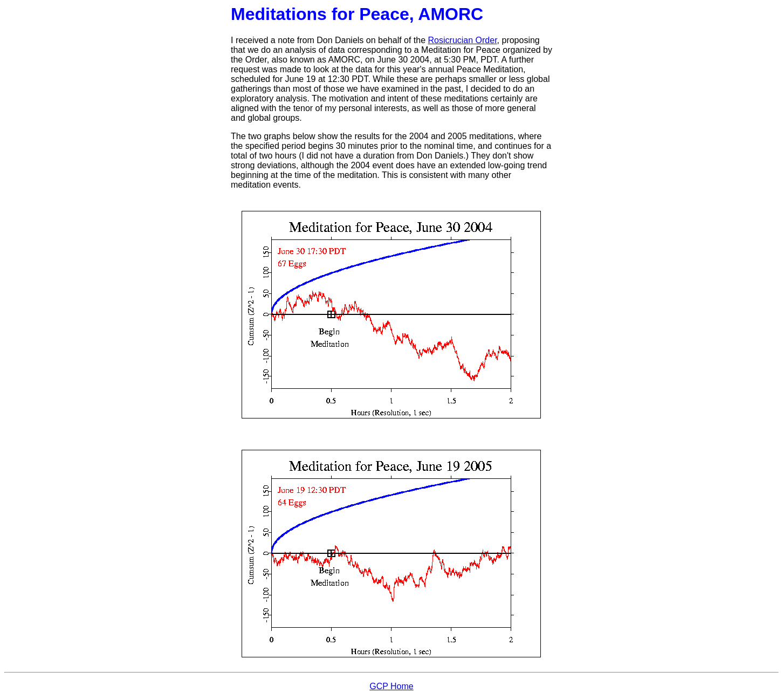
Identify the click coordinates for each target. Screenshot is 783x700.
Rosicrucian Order (463, 40)
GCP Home (391, 686)
